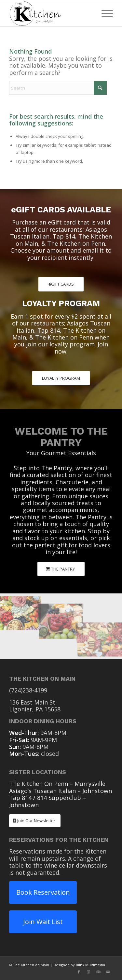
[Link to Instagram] (88, 972)
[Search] (58, 88)
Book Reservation (43, 892)
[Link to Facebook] (79, 972)
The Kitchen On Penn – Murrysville (57, 784)
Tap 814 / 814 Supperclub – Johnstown (47, 801)
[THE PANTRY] (61, 569)
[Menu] (104, 13)
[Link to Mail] (108, 972)
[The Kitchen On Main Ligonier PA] (51, 13)
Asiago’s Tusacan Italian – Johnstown (61, 791)
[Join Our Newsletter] (35, 821)
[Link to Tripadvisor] (98, 972)
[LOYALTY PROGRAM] (61, 378)
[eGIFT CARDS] (61, 284)
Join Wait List (43, 922)
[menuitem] (104, 13)
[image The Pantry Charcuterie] (20, 610)
